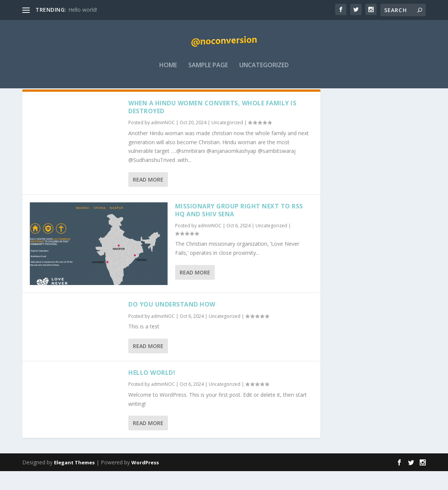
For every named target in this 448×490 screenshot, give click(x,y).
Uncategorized (264, 70)
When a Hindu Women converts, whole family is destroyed (212, 126)
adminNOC (163, 142)
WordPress (145, 481)
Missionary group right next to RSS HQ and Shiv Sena (239, 229)
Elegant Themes (74, 481)
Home (168, 70)
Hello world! (83, 10)
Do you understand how (172, 323)
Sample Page (208, 70)
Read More (148, 198)
